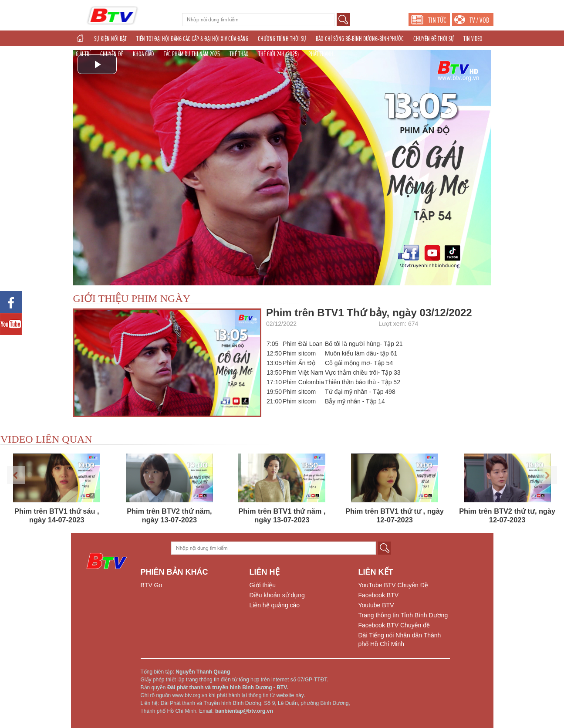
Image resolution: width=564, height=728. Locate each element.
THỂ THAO (239, 54)
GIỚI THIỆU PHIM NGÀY (132, 298)
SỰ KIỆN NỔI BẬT (110, 39)
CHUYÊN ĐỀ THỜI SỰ (434, 39)
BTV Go (152, 585)
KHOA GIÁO (144, 54)
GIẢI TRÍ (83, 54)
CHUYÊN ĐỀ (112, 54)
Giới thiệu (263, 585)
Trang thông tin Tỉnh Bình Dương (403, 615)
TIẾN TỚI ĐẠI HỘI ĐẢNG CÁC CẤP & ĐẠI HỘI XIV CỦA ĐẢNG (192, 39)
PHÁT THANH (321, 54)
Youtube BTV (376, 605)
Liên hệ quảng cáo (275, 605)
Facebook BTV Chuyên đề (394, 625)
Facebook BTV (379, 595)
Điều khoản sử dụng (277, 595)
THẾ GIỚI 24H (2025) (279, 54)
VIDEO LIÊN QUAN (46, 439)
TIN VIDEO (473, 39)
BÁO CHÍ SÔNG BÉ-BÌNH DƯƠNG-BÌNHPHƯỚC (360, 39)
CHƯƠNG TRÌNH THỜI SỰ (282, 39)
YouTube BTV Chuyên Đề (393, 585)
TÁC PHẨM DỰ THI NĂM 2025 (192, 54)
